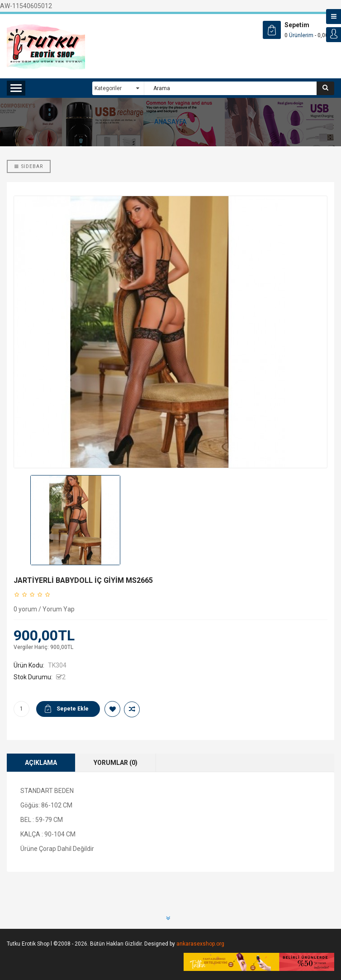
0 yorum (25, 609)
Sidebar (29, 166)
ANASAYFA (170, 122)
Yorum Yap (59, 609)
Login (334, 35)
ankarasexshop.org (200, 944)
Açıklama (41, 763)
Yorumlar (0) (116, 763)
